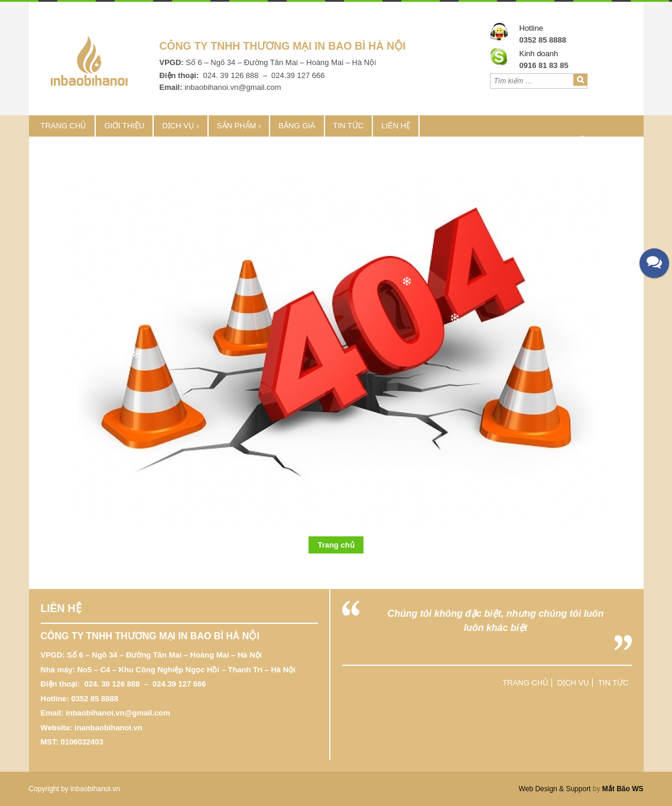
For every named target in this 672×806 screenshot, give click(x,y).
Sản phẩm (237, 126)
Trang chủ (64, 126)
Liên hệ (396, 126)
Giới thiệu (124, 126)
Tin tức (349, 126)
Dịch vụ (178, 126)
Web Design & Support (555, 789)
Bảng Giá (297, 126)
